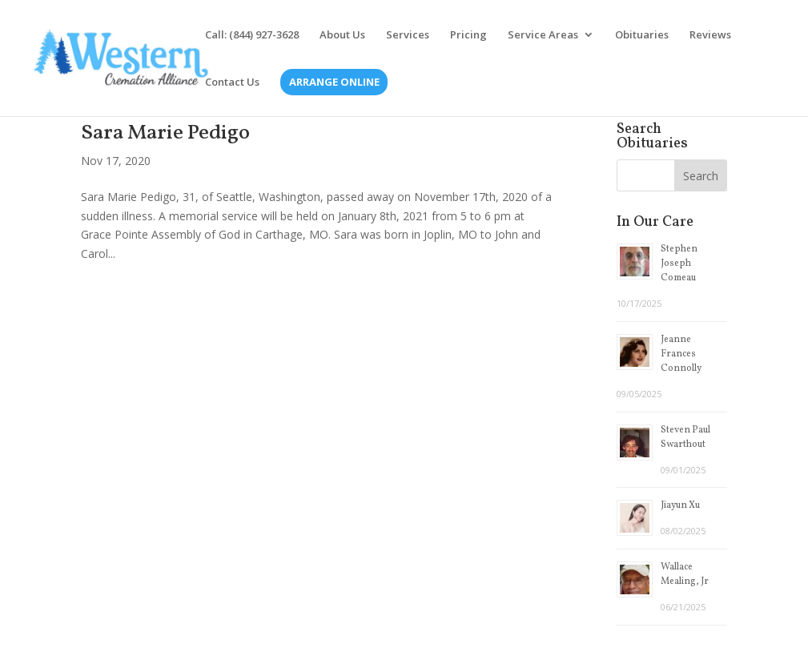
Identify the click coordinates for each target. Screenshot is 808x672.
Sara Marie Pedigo (165, 133)
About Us (342, 35)
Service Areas (543, 35)
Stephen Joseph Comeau (679, 264)
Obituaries (642, 35)
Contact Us (232, 82)
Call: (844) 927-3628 (252, 35)
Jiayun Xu (680, 505)
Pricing (468, 35)
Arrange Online (334, 82)
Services (408, 35)
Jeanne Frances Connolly (681, 354)
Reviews (710, 35)
